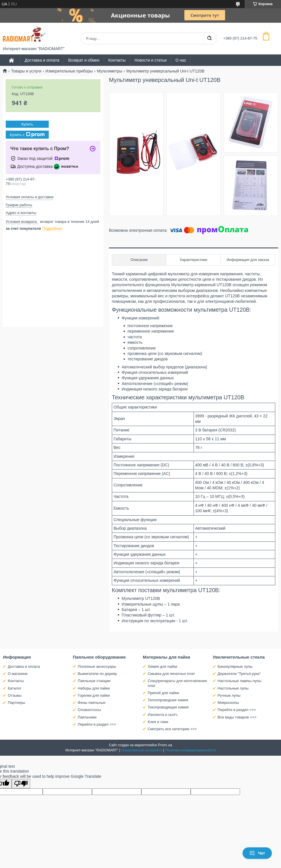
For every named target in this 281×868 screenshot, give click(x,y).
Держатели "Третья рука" (239, 674)
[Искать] (209, 38)
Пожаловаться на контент (142, 750)
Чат (257, 853)
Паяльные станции (94, 681)
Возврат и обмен (84, 60)
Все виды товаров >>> (237, 717)
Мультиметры (110, 71)
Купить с (27, 135)
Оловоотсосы (89, 710)
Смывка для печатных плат (171, 674)
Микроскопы (228, 703)
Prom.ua (165, 745)
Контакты (117, 60)
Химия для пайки (162, 666)
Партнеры (16, 703)
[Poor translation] (21, 784)
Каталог (14, 688)
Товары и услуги (26, 71)
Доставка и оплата (42, 60)
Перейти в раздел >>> (97, 724)
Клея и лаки (158, 722)
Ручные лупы (229, 695)
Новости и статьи (151, 60)
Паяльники (87, 717)
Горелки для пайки (94, 695)
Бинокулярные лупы (235, 666)
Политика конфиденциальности (190, 750)
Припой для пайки (163, 693)
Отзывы (15, 695)
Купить (27, 124)
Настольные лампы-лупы (240, 681)
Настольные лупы (233, 688)
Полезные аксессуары (97, 666)
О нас (181, 60)
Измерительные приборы (69, 71)
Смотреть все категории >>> (172, 729)
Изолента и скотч (163, 715)
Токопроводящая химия (168, 707)
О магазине (18, 674)
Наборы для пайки (94, 688)
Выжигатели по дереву (97, 674)
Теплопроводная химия (168, 700)
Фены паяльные (92, 703)
